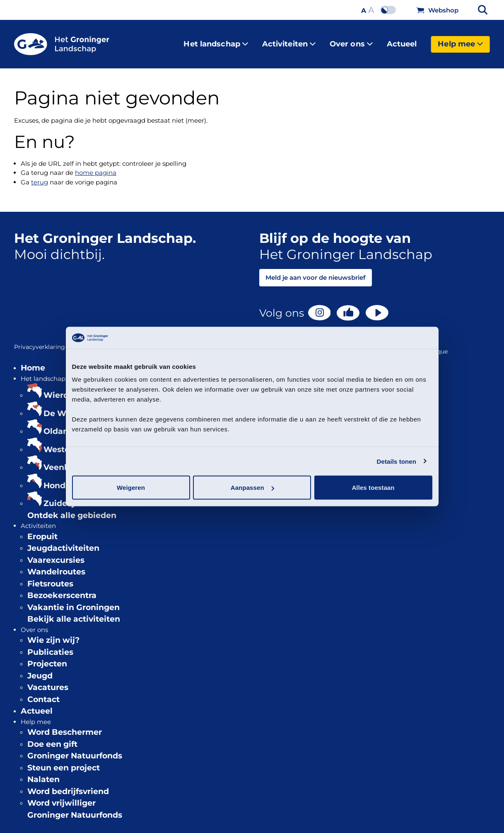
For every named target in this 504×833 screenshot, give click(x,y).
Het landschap (216, 41)
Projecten (47, 657)
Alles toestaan (373, 488)
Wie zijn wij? (53, 633)
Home (33, 361)
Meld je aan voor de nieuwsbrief (316, 271)
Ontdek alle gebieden (72, 509)
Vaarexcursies (56, 553)
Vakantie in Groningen (74, 601)
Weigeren (131, 488)
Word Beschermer (65, 725)
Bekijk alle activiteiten (74, 612)
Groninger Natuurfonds (75, 749)
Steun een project (64, 761)
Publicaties (50, 645)
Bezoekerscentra (62, 589)
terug (40, 176)
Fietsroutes (50, 577)
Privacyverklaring (42, 340)
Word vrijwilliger (61, 796)
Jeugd (40, 669)
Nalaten (43, 773)
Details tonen (397, 461)
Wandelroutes (56, 565)
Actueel (402, 41)
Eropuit (42, 530)
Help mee (460, 41)
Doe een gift (52, 737)
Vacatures (48, 681)
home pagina (96, 166)
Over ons (351, 41)
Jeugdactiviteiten (63, 541)
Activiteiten (289, 41)
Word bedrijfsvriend (68, 785)
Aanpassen (252, 488)
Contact (43, 693)
